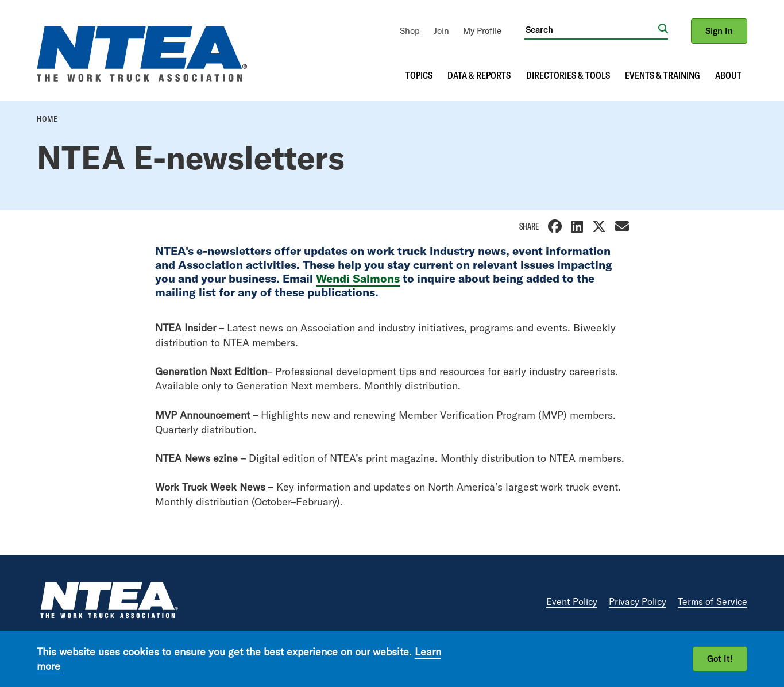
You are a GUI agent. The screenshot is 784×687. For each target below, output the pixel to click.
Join (441, 31)
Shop (410, 31)
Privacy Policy (638, 601)
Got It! (720, 659)
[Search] (591, 29)
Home (47, 119)
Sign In (719, 31)
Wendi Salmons (358, 278)
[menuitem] (410, 31)
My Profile (482, 31)
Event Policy (572, 601)
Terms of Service (712, 601)
